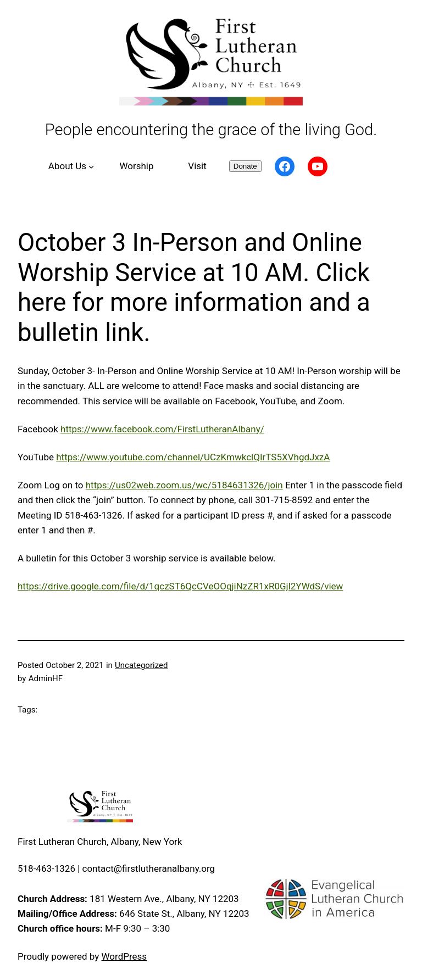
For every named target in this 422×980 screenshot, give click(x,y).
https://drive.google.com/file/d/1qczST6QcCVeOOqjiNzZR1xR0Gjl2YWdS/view (180, 586)
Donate (245, 166)
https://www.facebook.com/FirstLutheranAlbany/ (162, 429)
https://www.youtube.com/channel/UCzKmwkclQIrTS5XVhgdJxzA (193, 457)
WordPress (124, 956)
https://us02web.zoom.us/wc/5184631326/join (184, 485)
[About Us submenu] (70, 166)
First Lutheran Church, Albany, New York (100, 842)
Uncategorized (141, 665)
